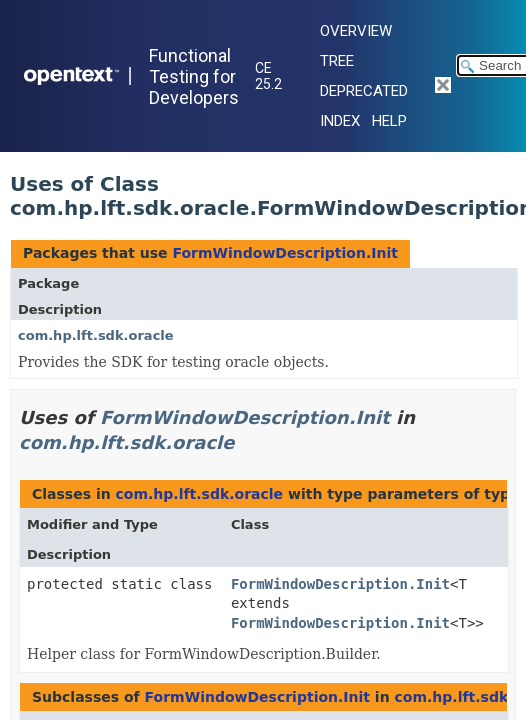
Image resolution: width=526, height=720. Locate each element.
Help (389, 121)
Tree (337, 61)
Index (340, 121)
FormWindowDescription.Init (284, 253)
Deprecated (364, 91)
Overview (356, 31)
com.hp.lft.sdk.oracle (96, 335)
